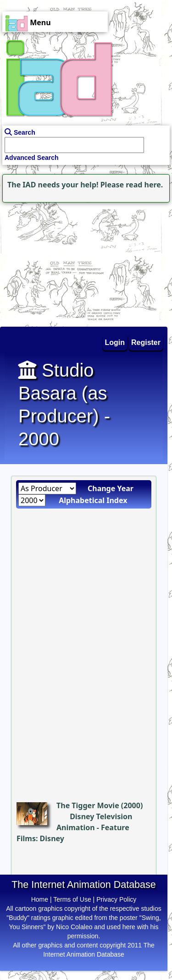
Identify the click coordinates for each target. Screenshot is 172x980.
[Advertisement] (57, 262)
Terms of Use (72, 899)
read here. (144, 185)
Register (146, 342)
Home (40, 899)
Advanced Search (32, 158)
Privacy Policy (116, 899)
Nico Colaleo (74, 927)
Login (115, 342)
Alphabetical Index (93, 500)
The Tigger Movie (88, 805)
